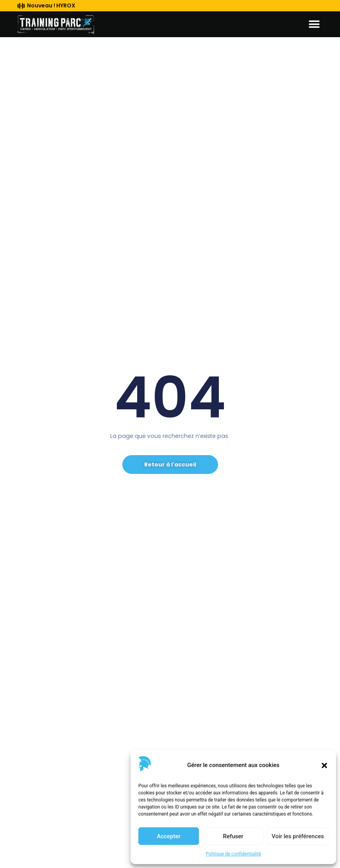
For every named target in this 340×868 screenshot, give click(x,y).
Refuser (233, 836)
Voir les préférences (298, 836)
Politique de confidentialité (233, 854)
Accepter (168, 836)
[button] (324, 765)
